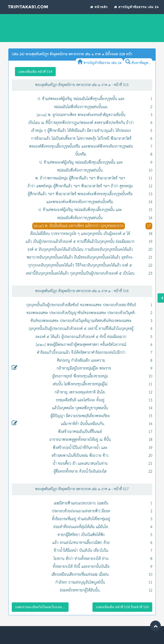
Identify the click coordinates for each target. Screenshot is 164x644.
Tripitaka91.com (29, 9)
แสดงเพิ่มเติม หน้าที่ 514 (35, 71)
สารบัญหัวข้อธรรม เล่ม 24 (136, 9)
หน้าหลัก (99, 9)
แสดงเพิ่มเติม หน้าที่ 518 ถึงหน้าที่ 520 (122, 607)
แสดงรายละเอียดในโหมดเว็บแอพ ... (40, 607)
